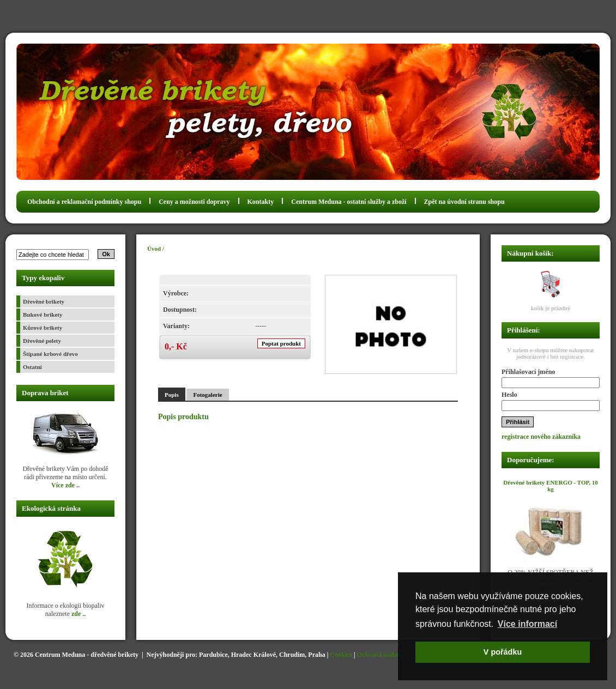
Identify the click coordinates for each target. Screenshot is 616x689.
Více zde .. (65, 485)
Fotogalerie (207, 395)
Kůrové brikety (43, 328)
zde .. (78, 614)
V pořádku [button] (503, 652)
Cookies (341, 655)
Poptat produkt (281, 343)
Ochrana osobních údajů (392, 655)
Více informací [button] (527, 624)
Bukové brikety (43, 315)
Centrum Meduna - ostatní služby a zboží (349, 202)
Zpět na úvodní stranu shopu (464, 202)
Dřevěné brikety (44, 301)
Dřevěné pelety (42, 341)
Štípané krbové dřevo (50, 354)
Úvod (154, 249)
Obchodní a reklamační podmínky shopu (84, 202)
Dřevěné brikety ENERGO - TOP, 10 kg (550, 486)
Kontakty (261, 202)
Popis (172, 395)
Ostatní (32, 367)
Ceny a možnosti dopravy (194, 202)
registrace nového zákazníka (541, 437)
